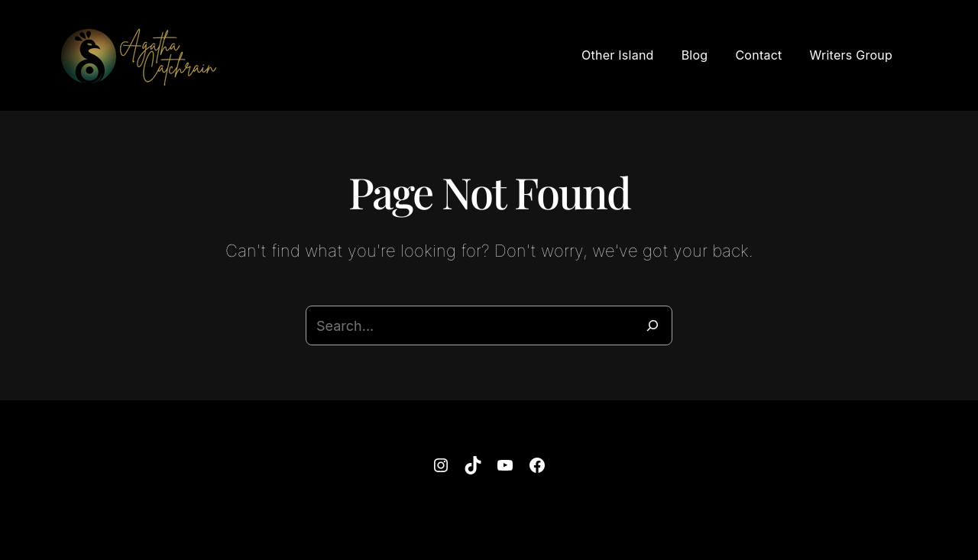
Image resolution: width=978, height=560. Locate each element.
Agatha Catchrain (465, 524)
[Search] (653, 325)
